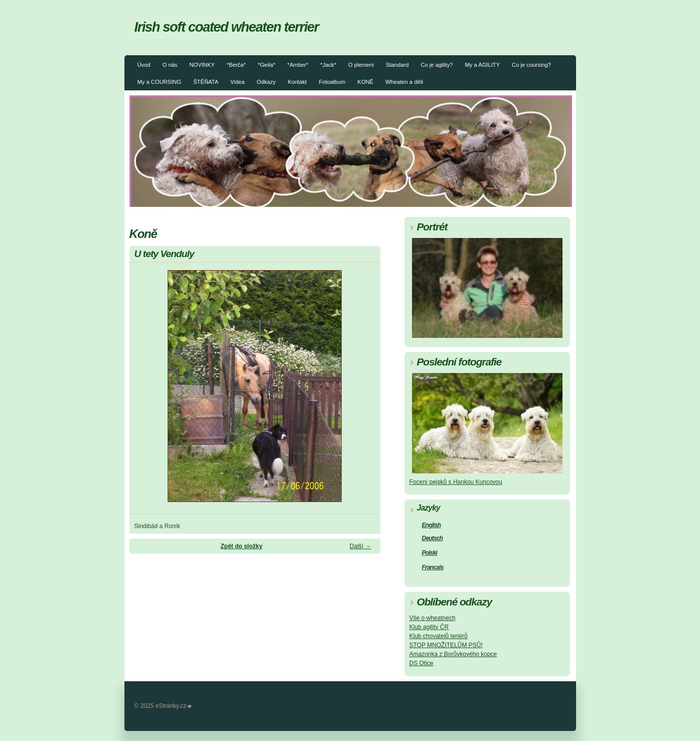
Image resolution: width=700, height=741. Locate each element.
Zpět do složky (241, 546)
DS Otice (422, 663)
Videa (237, 82)
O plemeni (361, 65)
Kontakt (297, 82)
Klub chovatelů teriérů (439, 636)
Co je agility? (437, 65)
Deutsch (433, 538)
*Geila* (267, 65)
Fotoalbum (332, 82)
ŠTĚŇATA (206, 82)
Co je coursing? (531, 65)
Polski (430, 553)
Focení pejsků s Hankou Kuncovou (456, 482)
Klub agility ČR (429, 627)
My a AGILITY (482, 65)
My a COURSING (160, 82)
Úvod (144, 65)
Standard (397, 65)
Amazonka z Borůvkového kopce (453, 654)
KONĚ (365, 82)
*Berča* (236, 65)
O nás (170, 65)
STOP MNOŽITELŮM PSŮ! (446, 645)
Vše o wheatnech (433, 618)
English (432, 525)
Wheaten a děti (404, 82)
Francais (433, 567)
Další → (361, 546)
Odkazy (266, 82)
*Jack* (328, 65)
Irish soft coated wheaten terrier (227, 27)
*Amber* (298, 65)
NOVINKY (202, 65)
